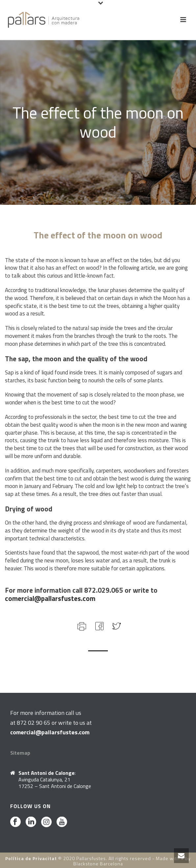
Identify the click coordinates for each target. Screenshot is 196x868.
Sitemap (20, 753)
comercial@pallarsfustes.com (50, 598)
